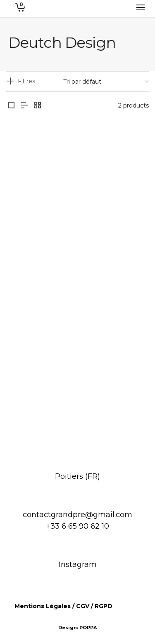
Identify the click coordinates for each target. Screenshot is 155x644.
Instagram (78, 564)
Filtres (26, 81)
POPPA (88, 628)
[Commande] (106, 82)
